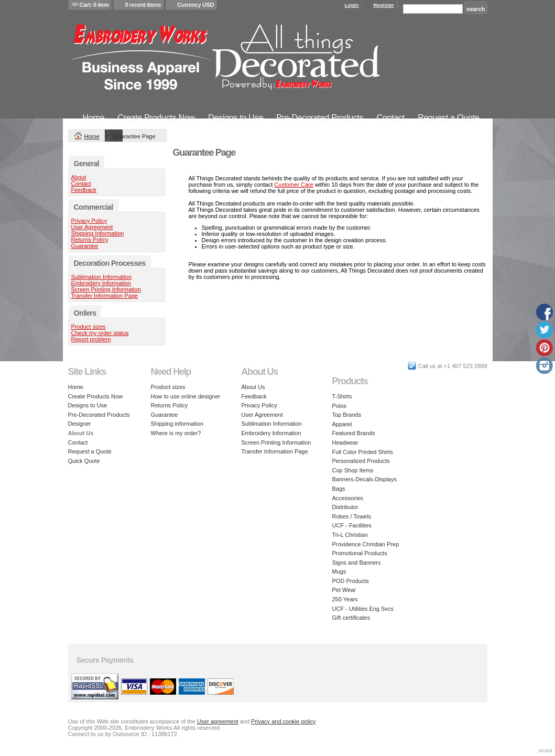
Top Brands (347, 415)
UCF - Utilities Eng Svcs (363, 609)
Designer (80, 424)
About (79, 177)
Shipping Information (98, 233)
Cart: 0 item (94, 5)
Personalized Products (361, 461)
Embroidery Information (101, 283)
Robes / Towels (352, 516)
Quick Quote (84, 461)
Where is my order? (176, 433)
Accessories (348, 498)
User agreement (218, 721)
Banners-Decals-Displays (365, 479)
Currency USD (195, 5)
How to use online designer (186, 396)
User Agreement (92, 227)
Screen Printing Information (106, 289)
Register (384, 5)
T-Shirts (342, 396)
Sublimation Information (102, 277)
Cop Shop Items (353, 470)
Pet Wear (344, 590)
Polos (340, 406)
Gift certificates (351, 618)
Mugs (339, 571)
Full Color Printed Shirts (363, 452)
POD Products (351, 581)
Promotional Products (360, 553)
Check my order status (100, 333)
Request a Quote (448, 118)
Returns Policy (90, 240)
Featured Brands (354, 433)
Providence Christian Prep (366, 544)
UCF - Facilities (352, 525)
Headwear (345, 442)
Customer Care (294, 185)
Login (352, 5)
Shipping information (177, 424)
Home (94, 118)
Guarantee (85, 246)
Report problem (91, 339)
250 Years (345, 599)
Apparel (342, 424)
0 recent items (143, 5)
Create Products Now (156, 118)
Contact (391, 118)
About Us (253, 387)
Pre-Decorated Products (320, 118)
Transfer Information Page (105, 296)
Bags (339, 489)
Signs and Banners (357, 563)
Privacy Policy (89, 221)
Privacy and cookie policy (284, 721)
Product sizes (89, 327)
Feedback (84, 190)
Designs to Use (236, 118)
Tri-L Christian (350, 535)
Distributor (345, 507)
